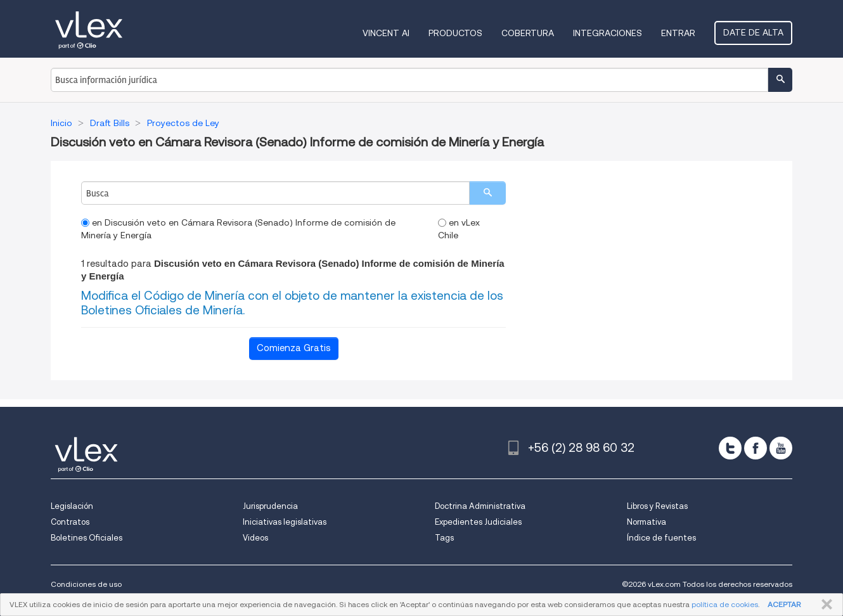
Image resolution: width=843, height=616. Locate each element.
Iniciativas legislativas (285, 522)
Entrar (678, 33)
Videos (255, 538)
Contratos (70, 522)
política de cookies (725, 604)
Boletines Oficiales (87, 538)
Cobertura (528, 33)
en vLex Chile (459, 229)
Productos (455, 33)
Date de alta (753, 32)
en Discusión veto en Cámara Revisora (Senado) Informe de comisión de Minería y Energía (238, 229)
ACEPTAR (784, 604)
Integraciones (608, 33)
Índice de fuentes (661, 538)
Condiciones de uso (86, 584)
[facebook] (756, 448)
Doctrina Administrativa (480, 506)
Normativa (647, 522)
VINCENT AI (386, 33)
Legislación (72, 506)
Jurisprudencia (270, 506)
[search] (487, 193)
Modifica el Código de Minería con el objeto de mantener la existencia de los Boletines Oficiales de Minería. (292, 303)
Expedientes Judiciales (478, 522)
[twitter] (730, 448)
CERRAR (824, 605)
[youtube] (781, 448)
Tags (444, 538)
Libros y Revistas (657, 506)
